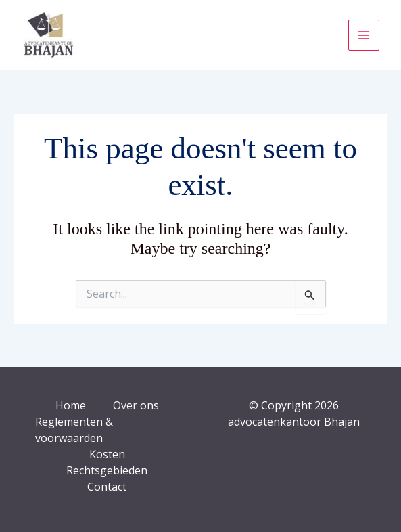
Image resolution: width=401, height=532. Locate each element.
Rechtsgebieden (107, 470)
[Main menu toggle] (364, 35)
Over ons (136, 405)
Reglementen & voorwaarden (74, 430)
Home (71, 405)
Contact (107, 487)
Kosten (107, 454)
